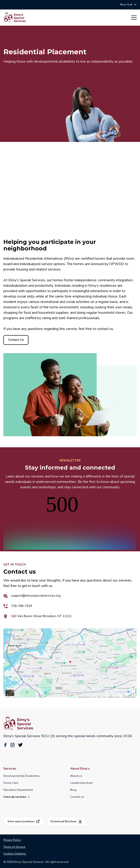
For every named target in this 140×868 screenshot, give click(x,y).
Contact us (77, 797)
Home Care (11, 783)
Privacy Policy (12, 840)
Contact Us (16, 340)
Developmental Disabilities (22, 776)
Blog (73, 790)
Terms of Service (14, 847)
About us (76, 776)
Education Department (18, 790)
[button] (128, 5)
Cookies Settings (15, 854)
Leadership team (82, 783)
